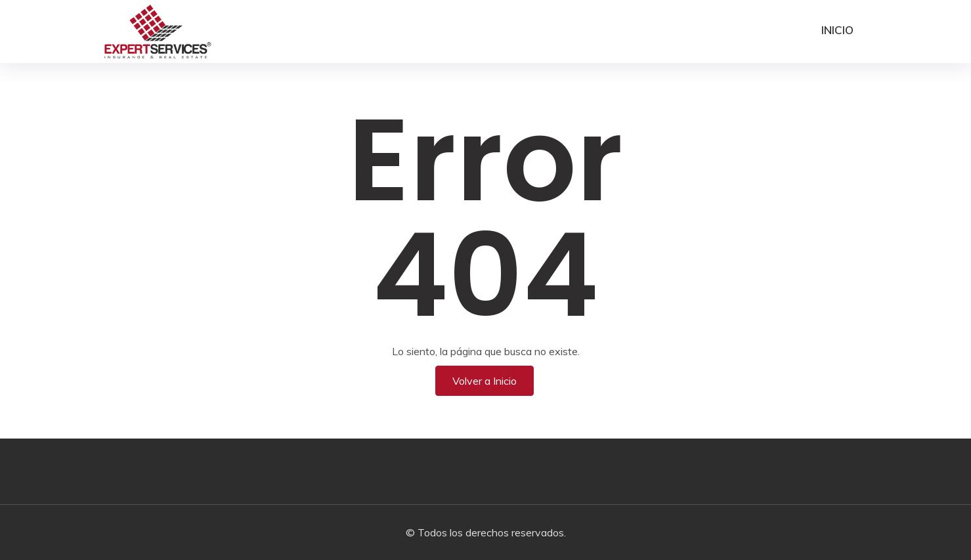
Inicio (837, 30)
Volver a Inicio (485, 381)
